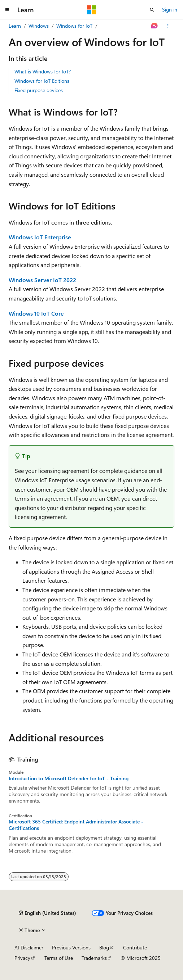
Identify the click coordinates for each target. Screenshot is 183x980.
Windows (39, 26)
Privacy (22, 958)
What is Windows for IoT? (43, 71)
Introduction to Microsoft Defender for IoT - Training (69, 778)
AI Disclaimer (29, 947)
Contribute (135, 947)
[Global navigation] (7, 10)
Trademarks (94, 958)
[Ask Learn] (155, 26)
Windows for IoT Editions (42, 81)
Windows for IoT (74, 26)
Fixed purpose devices (39, 90)
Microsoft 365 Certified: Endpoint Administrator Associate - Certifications (76, 825)
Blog (104, 947)
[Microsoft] (92, 10)
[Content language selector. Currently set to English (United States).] (47, 913)
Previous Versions (71, 947)
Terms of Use (59, 958)
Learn (15, 26)
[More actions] (168, 26)
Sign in (170, 10)
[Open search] (152, 10)
